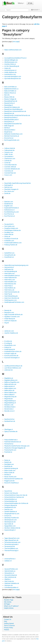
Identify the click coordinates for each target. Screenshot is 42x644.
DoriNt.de (7, 193)
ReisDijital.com (9, 464)
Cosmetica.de (9, 171)
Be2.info (7, 95)
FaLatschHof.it (9, 224)
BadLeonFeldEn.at (10, 91)
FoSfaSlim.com (9, 241)
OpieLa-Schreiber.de (11, 431)
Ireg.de (7, 323)
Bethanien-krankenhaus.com (13, 134)
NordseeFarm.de (10, 421)
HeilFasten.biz (9, 269)
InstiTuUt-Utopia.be (10, 321)
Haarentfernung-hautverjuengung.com (16, 265)
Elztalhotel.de (9, 204)
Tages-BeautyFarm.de (11, 540)
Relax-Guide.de (9, 473)
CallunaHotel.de (9, 150)
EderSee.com (9, 202)
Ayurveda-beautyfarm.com (13, 76)
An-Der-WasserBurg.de (12, 66)
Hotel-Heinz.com (10, 280)
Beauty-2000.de (9, 97)
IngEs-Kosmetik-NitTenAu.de (13, 315)
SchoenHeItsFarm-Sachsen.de (14, 497)
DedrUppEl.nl (9, 185)
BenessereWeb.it (10, 130)
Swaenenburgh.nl (10, 530)
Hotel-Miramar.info (10, 284)
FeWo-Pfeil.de (9, 234)
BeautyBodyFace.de (11, 101)
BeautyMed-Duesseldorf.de (13, 124)
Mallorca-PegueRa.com (12, 382)
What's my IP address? (11, 606)
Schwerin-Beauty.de (11, 505)
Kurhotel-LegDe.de (10, 354)
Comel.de (7, 163)
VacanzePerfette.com (11, 569)
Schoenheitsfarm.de (11, 501)
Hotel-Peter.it (8, 286)
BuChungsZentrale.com (12, 140)
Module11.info (9, 405)
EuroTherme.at (9, 214)
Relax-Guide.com (10, 470)
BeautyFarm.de (9, 113)
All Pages (7, 604)
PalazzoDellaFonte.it (11, 440)
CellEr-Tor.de (8, 154)
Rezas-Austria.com (10, 477)
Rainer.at (7, 460)
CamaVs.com (9, 152)
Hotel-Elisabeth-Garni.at (12, 276)
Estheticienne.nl (9, 210)
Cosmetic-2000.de (10, 167)
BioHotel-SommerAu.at (12, 136)
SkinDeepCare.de (10, 522)
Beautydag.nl (8, 105)
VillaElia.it (7, 579)
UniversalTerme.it (10, 559)
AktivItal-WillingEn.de (11, 60)
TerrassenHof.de (10, 546)
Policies (7, 630)
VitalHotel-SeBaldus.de (12, 583)
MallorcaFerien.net (10, 384)
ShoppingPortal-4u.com (12, 514)
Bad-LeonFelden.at (10, 87)
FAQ (6, 621)
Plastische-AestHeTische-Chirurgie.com (17, 446)
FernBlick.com (9, 232)
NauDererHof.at (9, 419)
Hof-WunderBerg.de (11, 271)
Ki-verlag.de (8, 343)
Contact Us (8, 619)
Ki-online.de (8, 341)
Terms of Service (9, 626)
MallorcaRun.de (9, 390)
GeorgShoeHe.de (10, 255)
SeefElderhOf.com (10, 507)
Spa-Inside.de (9, 524)
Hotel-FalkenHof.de (10, 278)
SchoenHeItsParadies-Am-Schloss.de (16, 503)
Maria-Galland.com (10, 392)
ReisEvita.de (8, 466)
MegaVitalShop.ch (10, 403)
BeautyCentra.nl (9, 103)
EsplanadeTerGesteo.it (12, 208)
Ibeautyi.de (8, 310)
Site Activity (8, 602)
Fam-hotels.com (9, 226)
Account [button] (35, 10)
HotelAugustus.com (10, 300)
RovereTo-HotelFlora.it (11, 483)
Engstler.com (8, 206)
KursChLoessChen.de (11, 356)
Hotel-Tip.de (8, 294)
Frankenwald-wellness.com (13, 243)
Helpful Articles (9, 608)
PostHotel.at (8, 452)
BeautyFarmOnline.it (11, 117)
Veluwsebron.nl (9, 573)
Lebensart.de (8, 370)
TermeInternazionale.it (11, 544)
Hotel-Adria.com (9, 273)
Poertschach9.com (10, 450)
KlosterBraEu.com (10, 345)
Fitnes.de (7, 237)
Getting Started (9, 623)
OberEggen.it (9, 429)
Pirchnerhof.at (9, 444)
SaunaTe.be (8, 491)
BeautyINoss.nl (9, 122)
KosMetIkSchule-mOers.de (13, 351)
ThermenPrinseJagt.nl (11, 551)
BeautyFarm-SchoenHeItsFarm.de (15, 111)
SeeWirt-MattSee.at (10, 512)
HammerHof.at (9, 267)
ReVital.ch (8, 475)
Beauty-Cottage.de (10, 99)
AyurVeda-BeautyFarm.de (12, 78)
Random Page (9, 600)
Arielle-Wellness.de (10, 72)
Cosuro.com (8, 175)
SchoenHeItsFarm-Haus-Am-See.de (16, 495)
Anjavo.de (7, 68)
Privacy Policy (9, 628)
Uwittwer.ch (8, 561)
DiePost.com (8, 187)
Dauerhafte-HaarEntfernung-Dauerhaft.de (17, 183)
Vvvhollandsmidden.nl (11, 587)
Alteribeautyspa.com (11, 62)
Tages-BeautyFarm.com (12, 538)
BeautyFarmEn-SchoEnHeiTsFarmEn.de (17, 115)
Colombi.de (8, 161)
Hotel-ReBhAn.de (10, 288)
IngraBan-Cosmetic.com (12, 317)
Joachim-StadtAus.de (11, 333)
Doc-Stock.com (9, 191)
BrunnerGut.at (9, 138)
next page (16, 42)
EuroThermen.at (9, 216)
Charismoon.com (10, 159)
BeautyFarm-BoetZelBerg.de (13, 109)
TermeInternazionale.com (12, 542)
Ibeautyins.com (9, 312)
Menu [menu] (21, 3)
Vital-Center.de (9, 581)
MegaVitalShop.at (10, 401)
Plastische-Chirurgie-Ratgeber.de (15, 448)
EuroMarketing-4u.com (12, 212)
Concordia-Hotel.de (10, 165)
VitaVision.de (8, 585)
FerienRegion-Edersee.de (12, 230)
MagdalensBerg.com (11, 380)
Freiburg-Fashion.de (11, 245)
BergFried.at (8, 132)
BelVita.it (7, 128)
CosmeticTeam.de (10, 173)
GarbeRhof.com (9, 253)
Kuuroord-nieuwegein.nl (12, 358)
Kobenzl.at (8, 347)
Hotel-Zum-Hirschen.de (12, 298)
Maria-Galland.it (9, 395)
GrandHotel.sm (9, 257)
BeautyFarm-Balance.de (12, 107)
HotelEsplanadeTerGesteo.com (14, 302)
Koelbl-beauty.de (10, 349)
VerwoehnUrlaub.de (11, 575)
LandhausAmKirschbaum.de (13, 366)
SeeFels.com (8, 509)
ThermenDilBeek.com (11, 548)
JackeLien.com (9, 331)
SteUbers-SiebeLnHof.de (12, 528)
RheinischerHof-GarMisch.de (13, 479)
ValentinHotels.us (10, 571)
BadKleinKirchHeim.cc (11, 89)
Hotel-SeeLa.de (9, 290)
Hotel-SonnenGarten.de (12, 292)
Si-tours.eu (8, 516)
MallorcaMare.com (10, 388)
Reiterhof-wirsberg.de (11, 468)
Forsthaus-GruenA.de (11, 239)
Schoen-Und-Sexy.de (11, 493)
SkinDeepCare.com (10, 520)
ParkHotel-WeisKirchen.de (13, 442)
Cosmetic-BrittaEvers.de (12, 169)
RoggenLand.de (9, 481)
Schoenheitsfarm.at (10, 499)
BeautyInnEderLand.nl (11, 120)
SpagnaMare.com (10, 526)
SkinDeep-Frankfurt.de (11, 518)
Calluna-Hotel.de (10, 148)
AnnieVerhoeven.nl (10, 70)
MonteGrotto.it (9, 409)
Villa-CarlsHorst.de (10, 577)
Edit (30, 3)
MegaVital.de (8, 399)
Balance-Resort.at (10, 93)
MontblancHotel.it (10, 407)
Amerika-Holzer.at (10, 64)
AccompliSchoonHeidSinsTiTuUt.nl (15, 58)
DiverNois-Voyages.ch (11, 189)
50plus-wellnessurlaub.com (13, 50)
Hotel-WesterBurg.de (11, 296)
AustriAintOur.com (10, 74)
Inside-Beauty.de (10, 319)
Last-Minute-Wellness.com (13, 368)
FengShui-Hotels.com (11, 228)
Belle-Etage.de (9, 126)
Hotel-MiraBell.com (10, 282)
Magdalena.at (9, 378)
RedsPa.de (8, 462)
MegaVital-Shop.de (10, 397)
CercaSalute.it (9, 156)
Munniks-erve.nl (9, 411)
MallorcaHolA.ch (9, 386)
